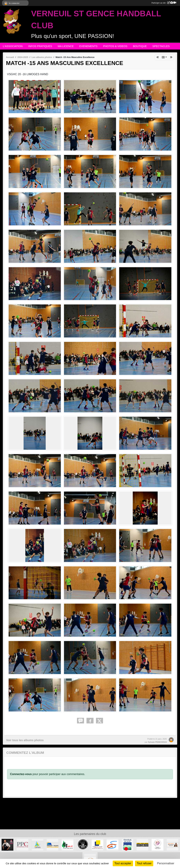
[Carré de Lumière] (97, 845)
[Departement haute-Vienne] (38, 845)
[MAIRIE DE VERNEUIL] (128, 845)
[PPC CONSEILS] (22, 845)
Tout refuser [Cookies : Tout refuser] (144, 863)
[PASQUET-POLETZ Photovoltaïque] (52, 845)
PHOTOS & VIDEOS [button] (115, 46)
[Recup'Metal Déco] (83, 845)
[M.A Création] (157, 845)
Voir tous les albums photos (25, 740)
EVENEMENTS (88, 46)
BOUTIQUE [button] (140, 46)
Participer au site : (164, 3)
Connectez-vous (21, 774)
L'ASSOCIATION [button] (13, 46)
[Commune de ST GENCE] (112, 845)
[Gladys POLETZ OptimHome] (173, 845)
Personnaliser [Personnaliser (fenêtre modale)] (166, 863)
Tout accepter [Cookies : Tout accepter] (123, 863)
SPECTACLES (161, 46)
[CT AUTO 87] (67, 845)
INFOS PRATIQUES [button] (40, 46)
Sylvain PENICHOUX (157, 742)
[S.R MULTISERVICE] (142, 845)
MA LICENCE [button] (66, 46)
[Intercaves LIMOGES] (7, 845)
